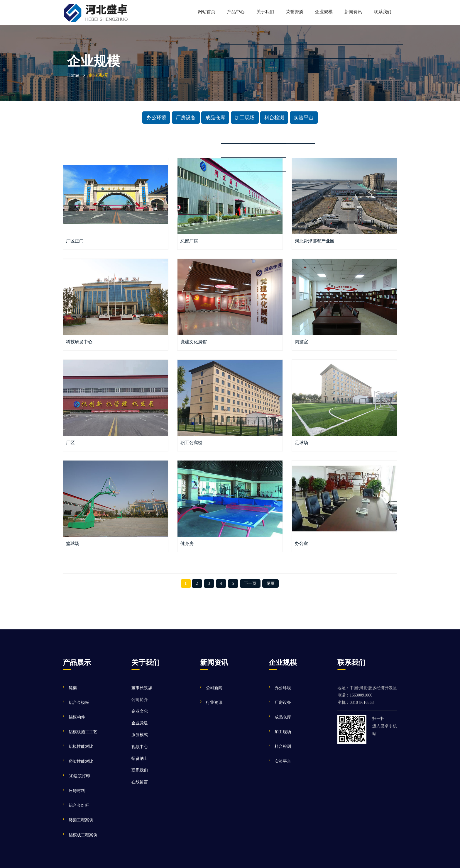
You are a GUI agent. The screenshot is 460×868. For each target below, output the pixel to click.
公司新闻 (214, 688)
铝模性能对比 (81, 746)
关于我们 (265, 12)
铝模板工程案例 (83, 835)
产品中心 (236, 12)
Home (73, 75)
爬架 (73, 688)
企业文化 (140, 711)
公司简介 (140, 700)
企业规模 (324, 12)
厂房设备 (186, 117)
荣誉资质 (295, 12)
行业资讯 (214, 703)
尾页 (270, 584)
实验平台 (304, 117)
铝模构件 (77, 717)
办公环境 (156, 117)
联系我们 (383, 12)
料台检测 (274, 117)
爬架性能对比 (81, 761)
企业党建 (140, 723)
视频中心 (140, 747)
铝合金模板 (79, 703)
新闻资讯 (353, 12)
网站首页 (207, 12)
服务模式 (140, 735)
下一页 (250, 584)
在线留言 (140, 782)
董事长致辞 (142, 688)
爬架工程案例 (81, 820)
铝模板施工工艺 (83, 732)
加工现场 (245, 117)
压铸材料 (77, 791)
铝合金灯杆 (79, 805)
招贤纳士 (140, 759)
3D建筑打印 (79, 776)
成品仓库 (215, 117)
